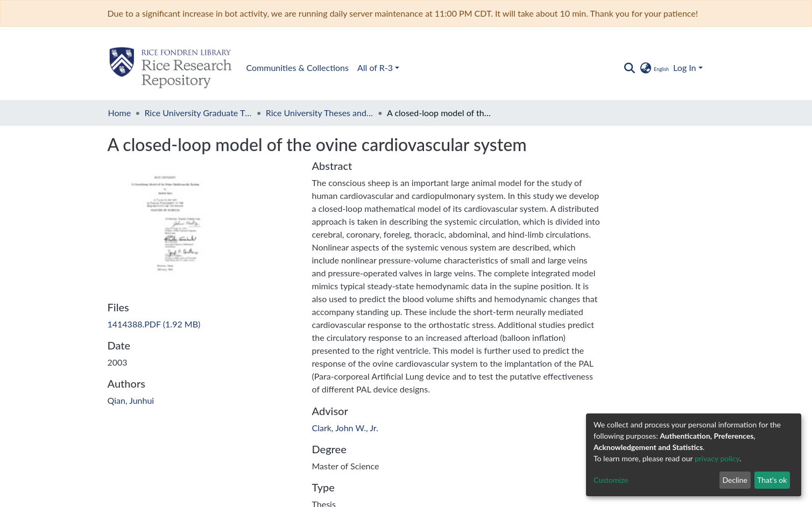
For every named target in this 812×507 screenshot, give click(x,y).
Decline (735, 480)
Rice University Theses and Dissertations (320, 113)
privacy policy (717, 458)
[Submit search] (630, 68)
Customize (611, 480)
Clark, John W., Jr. (345, 428)
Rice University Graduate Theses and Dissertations (198, 113)
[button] (654, 68)
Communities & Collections (298, 67)
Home (120, 113)
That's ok (772, 480)
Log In (684, 67)
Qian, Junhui (131, 400)
